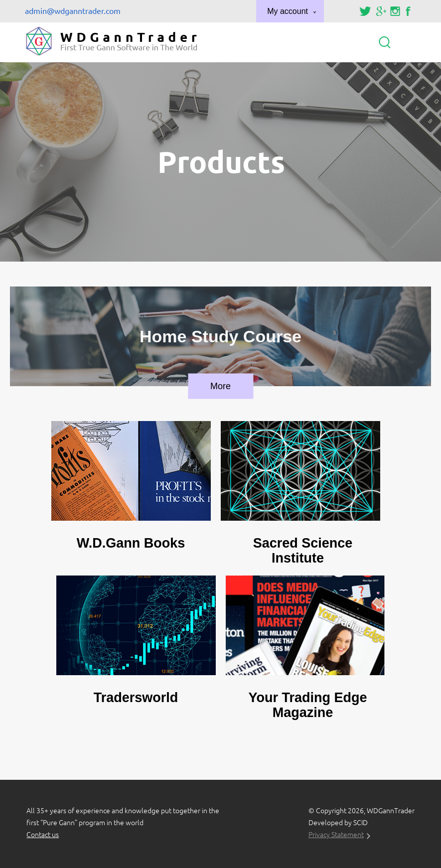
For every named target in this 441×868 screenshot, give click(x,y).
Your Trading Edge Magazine (307, 705)
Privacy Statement (336, 835)
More (220, 386)
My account (288, 11)
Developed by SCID (338, 823)
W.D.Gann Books (131, 543)
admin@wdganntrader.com (73, 11)
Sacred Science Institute (303, 551)
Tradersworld (136, 698)
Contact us (43, 835)
